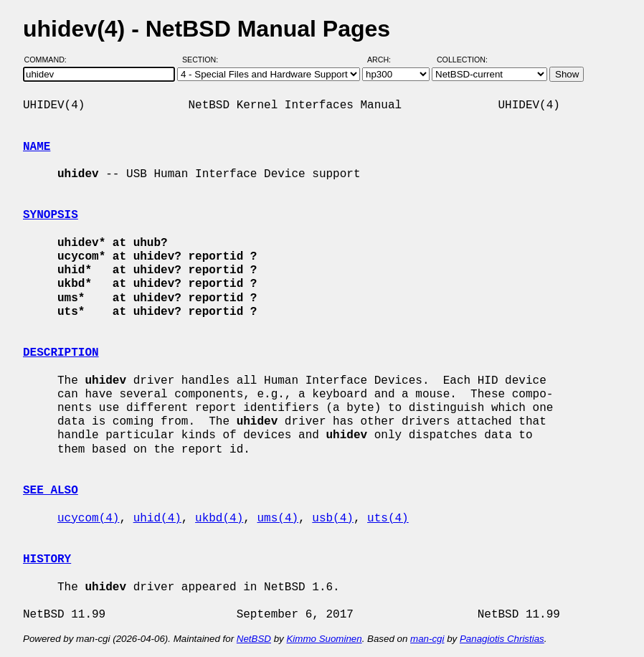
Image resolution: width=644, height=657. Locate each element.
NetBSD (254, 639)
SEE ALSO (51, 491)
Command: (50, 60)
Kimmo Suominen (324, 639)
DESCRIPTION (61, 353)
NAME (37, 147)
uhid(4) (157, 519)
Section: (203, 60)
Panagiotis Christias (502, 639)
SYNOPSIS (51, 215)
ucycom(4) (88, 519)
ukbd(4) (219, 519)
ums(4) (278, 519)
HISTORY (47, 559)
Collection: (462, 60)
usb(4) (333, 519)
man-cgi (427, 639)
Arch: (385, 60)
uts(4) (388, 519)
